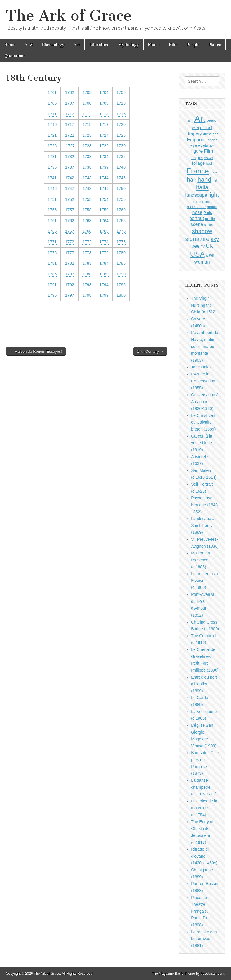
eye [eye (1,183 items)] (194, 145)
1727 (70, 146)
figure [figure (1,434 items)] (197, 151)
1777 (70, 253)
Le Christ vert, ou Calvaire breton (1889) (204, 422)
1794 (104, 285)
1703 (87, 92)
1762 (70, 221)
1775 (121, 242)
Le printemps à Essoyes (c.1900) (205, 581)
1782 (70, 263)
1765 (121, 221)
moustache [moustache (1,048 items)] (196, 207)
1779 (104, 253)
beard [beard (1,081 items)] (211, 120)
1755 (121, 199)
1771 (52, 242)
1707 (70, 103)
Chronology (53, 45)
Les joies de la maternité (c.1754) (204, 808)
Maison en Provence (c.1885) (200, 560)
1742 (70, 178)
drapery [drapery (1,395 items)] (194, 134)
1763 (87, 221)
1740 (121, 167)
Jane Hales (201, 367)
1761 (52, 221)
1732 (70, 157)
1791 (52, 285)
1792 (70, 285)
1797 (70, 295)
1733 (87, 157)
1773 (87, 242)
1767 (70, 231)
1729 (104, 146)
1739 (104, 167)
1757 (70, 210)
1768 (87, 231)
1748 (87, 189)
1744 (104, 178)
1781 (52, 263)
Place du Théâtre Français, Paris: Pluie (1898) (201, 911)
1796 (52, 295)
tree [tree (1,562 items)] (195, 246)
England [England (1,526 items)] (196, 140)
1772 (70, 242)
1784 (104, 263)
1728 (87, 146)
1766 (52, 231)
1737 (70, 167)
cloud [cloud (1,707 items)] (206, 127)
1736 (52, 167)
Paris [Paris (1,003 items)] (208, 213)
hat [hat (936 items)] (215, 180)
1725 (121, 135)
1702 (70, 92)
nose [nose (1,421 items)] (197, 212)
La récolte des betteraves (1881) (204, 939)
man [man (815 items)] (208, 202)
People (193, 45)
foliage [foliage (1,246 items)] (198, 163)
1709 (104, 103)
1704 (104, 92)
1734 (104, 157)
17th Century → (150, 351)
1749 (104, 189)
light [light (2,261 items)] (214, 195)
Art (77, 45)
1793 (87, 285)
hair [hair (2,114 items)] (192, 180)
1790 (121, 274)
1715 (121, 114)
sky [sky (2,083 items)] (215, 239)
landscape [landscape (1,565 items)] (196, 195)
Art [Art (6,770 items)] (200, 118)
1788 (87, 274)
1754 (104, 199)
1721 (52, 135)
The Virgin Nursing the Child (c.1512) (204, 305)
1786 (52, 274)
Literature (99, 45)
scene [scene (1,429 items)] (197, 224)
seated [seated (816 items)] (209, 225)
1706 (52, 103)
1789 (104, 274)
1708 (87, 103)
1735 (121, 157)
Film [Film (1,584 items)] (208, 151)
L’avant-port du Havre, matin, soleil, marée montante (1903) (205, 346)
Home (10, 45)
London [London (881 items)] (198, 202)
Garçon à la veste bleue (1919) (202, 443)
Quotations (15, 56)
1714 (104, 114)
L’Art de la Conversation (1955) (203, 381)
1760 (121, 210)
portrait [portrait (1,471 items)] (197, 218)
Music (154, 45)
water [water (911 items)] (210, 255)
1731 (52, 157)
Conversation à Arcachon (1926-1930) (205, 402)
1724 (104, 135)
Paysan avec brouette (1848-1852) (205, 505)
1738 (87, 167)
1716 (52, 124)
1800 (121, 295)
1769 (104, 231)
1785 (121, 263)
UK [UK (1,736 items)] (209, 246)
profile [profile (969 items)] (210, 219)
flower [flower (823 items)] (209, 158)
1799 (104, 295)
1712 (70, 114)
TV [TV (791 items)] (203, 247)
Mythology (129, 45)
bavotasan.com (212, 974)
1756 (52, 210)
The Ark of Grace (69, 16)
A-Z (29, 45)
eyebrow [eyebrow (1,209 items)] (206, 145)
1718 (87, 124)
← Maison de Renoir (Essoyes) (36, 351)
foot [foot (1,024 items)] (209, 163)
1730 (121, 146)
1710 (121, 103)
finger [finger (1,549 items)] (197, 157)
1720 (121, 124)
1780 (121, 253)
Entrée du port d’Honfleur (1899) (204, 684)
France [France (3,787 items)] (198, 171)
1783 (87, 263)
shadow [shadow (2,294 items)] (202, 231)
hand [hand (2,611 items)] (204, 179)
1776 (52, 253)
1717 (70, 124)
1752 (70, 199)
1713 (87, 114)
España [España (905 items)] (211, 140)
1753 (87, 199)
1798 (87, 295)
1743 (87, 178)
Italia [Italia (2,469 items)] (202, 187)
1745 (121, 178)
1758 (87, 210)
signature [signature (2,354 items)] (198, 239)
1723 (87, 135)
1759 (104, 210)
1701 (52, 92)
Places (215, 45)
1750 (121, 189)
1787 (70, 274)
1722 (70, 135)
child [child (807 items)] (195, 128)
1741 (52, 178)
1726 (52, 146)
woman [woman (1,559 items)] (202, 262)
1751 (52, 199)
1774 (104, 242)
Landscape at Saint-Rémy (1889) (203, 525)
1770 (121, 231)
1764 (104, 221)
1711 (52, 114)
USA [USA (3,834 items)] (197, 254)
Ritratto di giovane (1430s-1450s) (204, 856)
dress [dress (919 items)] (207, 134)
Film (173, 45)
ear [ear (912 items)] (215, 134)
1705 (121, 92)
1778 (87, 253)
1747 (70, 189)
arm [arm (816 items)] (191, 120)
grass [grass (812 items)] (214, 172)
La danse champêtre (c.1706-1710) (204, 787)
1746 (52, 189)
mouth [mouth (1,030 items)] (212, 207)
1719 (104, 124)
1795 (121, 285)
